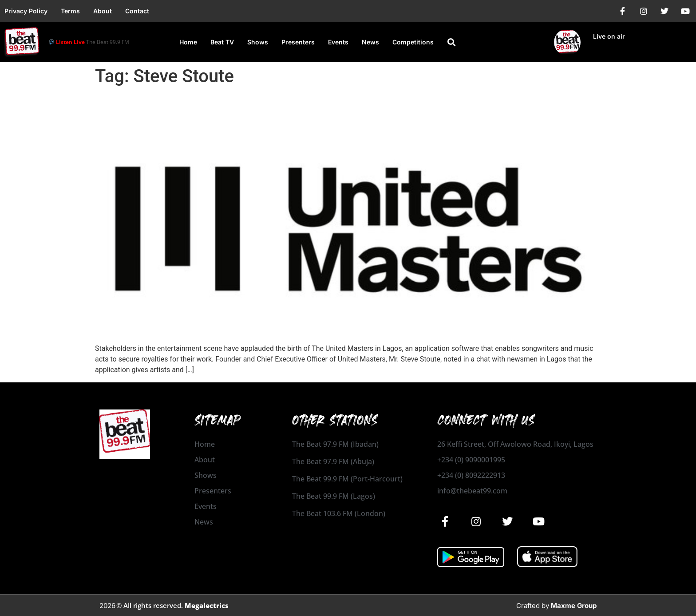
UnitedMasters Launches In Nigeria (206, 103)
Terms (70, 11)
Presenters (298, 42)
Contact (137, 11)
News (370, 42)
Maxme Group (574, 606)
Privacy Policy (26, 11)
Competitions (413, 42)
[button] (451, 42)
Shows (258, 42)
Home (188, 42)
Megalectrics (207, 605)
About (103, 11)
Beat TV (222, 42)
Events (338, 42)
